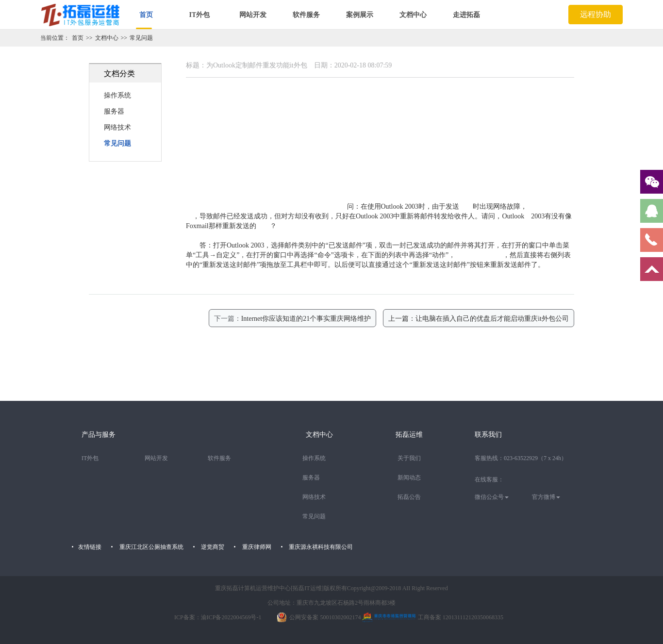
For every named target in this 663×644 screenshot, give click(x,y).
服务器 (114, 111)
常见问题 (141, 38)
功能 (263, 226)
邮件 (466, 206)
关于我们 (409, 458)
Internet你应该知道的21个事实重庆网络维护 (306, 319)
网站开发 (253, 15)
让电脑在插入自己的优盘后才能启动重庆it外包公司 (492, 319)
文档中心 (413, 15)
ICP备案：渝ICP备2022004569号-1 (218, 617)
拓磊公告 (409, 497)
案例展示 (360, 15)
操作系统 (117, 95)
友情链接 (90, 547)
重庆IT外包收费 (479, 255)
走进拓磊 (466, 15)
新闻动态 (409, 478)
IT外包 (200, 15)
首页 (146, 15)
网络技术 (117, 127)
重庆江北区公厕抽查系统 (151, 547)
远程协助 (596, 14)
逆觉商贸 (213, 547)
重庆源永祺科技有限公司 (321, 547)
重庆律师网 (257, 547)
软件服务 (306, 15)
